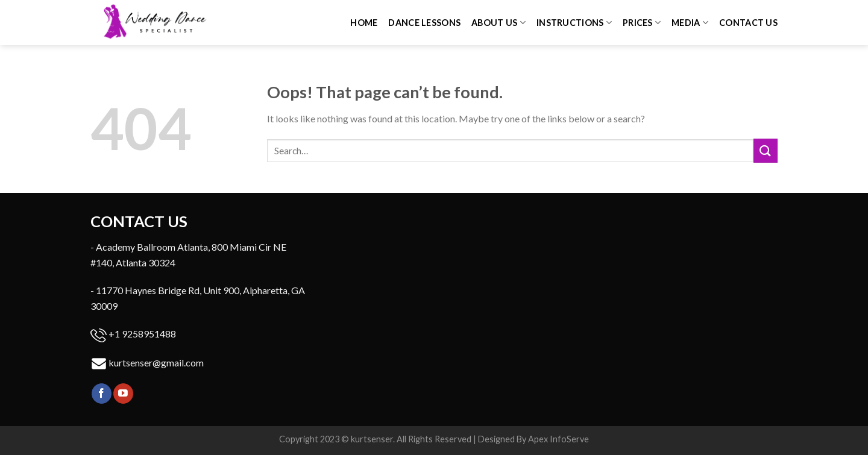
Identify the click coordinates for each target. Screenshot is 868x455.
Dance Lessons (424, 23)
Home (364, 23)
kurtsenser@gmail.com (156, 362)
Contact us (748, 23)
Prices (642, 23)
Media (690, 23)
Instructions (574, 23)
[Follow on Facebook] (102, 394)
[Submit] (766, 150)
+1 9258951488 (142, 334)
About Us (498, 23)
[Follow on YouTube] (123, 394)
